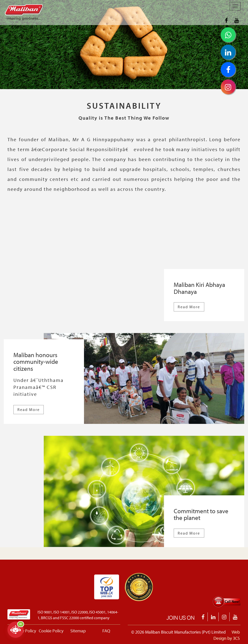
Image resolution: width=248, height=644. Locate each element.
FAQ (106, 631)
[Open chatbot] (16, 630)
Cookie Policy (51, 631)
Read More (189, 307)
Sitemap (78, 631)
